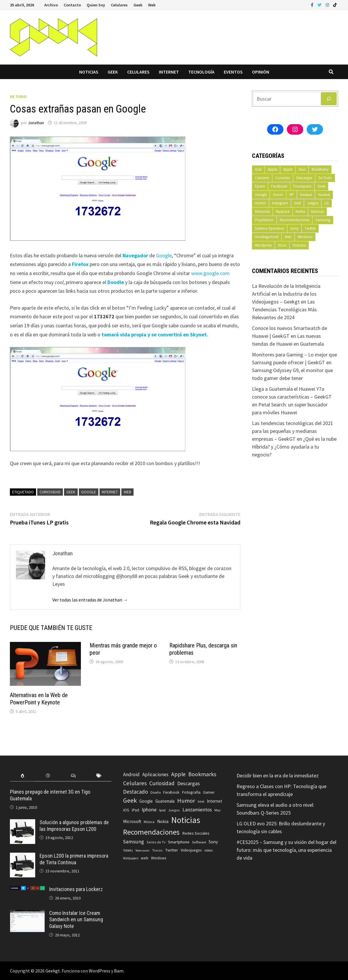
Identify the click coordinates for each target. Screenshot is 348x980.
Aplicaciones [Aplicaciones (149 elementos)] (155, 774)
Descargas (304, 178)
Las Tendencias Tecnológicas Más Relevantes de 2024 (284, 309)
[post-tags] (99, 776)
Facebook (279, 186)
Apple (272, 169)
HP (292, 195)
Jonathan (36, 123)
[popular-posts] (23, 776)
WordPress (100, 971)
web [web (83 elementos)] (145, 858)
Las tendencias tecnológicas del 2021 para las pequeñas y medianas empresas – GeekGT (293, 431)
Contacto (72, 5)
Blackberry (320, 169)
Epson (260, 186)
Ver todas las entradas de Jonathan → (90, 600)
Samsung (323, 220)
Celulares (119, 5)
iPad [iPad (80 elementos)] (135, 810)
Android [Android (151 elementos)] (131, 774)
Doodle (116, 282)
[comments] (73, 776)
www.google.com (210, 273)
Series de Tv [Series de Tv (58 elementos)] (156, 842)
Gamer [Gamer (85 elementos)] (209, 792)
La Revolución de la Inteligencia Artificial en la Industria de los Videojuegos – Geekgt (286, 294)
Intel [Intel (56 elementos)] (201, 802)
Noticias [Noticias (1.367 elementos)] (186, 820)
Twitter (310, 228)
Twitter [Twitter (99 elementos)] (172, 850)
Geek (138, 5)
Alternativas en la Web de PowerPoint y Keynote (39, 699)
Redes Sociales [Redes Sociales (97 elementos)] (196, 833)
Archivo (51, 5)
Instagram (280, 203)
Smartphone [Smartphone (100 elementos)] (179, 842)
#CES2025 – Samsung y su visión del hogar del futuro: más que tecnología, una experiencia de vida (286, 850)
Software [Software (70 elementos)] (199, 842)
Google (164, 255)
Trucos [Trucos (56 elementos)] (157, 850)
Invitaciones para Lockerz (76, 889)
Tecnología (201, 72)
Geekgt (53, 971)
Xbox (282, 245)
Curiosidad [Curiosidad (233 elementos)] (162, 783)
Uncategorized (267, 237)
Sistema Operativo (270, 228)
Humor (260, 203)
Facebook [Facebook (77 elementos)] (171, 792)
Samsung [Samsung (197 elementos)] (134, 841)
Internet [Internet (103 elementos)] (215, 801)
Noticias (89, 72)
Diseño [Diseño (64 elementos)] (156, 792)
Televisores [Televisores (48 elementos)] (142, 850)
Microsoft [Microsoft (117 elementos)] (132, 821)
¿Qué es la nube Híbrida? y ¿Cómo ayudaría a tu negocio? (294, 447)
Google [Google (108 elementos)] (146, 801)
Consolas (283, 178)
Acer (258, 169)
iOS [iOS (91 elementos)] (126, 810)
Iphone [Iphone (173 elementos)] (149, 810)
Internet (169, 72)
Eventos (233, 72)
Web (152, 5)
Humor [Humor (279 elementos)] (186, 801)
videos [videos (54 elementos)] (208, 850)
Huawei (306, 195)
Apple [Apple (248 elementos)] (178, 774)
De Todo (18, 97)
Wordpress (263, 245)
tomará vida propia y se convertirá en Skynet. (155, 334)
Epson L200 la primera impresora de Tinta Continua (74, 859)
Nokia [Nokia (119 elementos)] (163, 821)
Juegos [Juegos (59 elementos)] (174, 810)
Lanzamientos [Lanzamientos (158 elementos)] (197, 810)
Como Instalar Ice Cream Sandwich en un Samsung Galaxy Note (76, 920)
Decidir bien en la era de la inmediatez (278, 775)
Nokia (300, 211)
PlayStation (264, 220)
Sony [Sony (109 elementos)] (213, 842)
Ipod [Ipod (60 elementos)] (162, 810)
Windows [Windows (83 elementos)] (159, 858)
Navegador (135, 255)
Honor (278, 195)
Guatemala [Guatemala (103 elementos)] (165, 801)
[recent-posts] (48, 776)
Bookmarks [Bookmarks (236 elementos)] (202, 774)
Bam (119, 971)
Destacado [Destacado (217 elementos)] (135, 792)
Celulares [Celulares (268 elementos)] (135, 783)
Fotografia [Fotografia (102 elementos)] (191, 792)
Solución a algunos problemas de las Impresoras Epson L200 (74, 826)
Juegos (313, 203)
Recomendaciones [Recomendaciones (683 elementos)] (151, 832)
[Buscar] (329, 99)
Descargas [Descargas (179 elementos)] (189, 783)
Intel (298, 203)
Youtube (299, 245)
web (127, 492)
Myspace (283, 211)
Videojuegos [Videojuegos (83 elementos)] (191, 850)
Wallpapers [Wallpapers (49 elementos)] (131, 858)
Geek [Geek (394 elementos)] (130, 800)
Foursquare (302, 186)
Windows (305, 237)
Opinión (261, 72)
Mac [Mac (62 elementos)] (218, 810)
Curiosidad (50, 492)
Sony (294, 228)
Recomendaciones (294, 220)
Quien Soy (96, 5)
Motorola (262, 211)
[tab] (23, 776)
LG (327, 203)
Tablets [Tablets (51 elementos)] (128, 850)
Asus (302, 169)
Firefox (80, 264)
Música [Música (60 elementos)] (149, 822)
